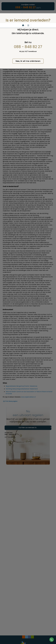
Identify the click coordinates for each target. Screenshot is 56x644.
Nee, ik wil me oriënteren (28, 61)
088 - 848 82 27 (28, 47)
